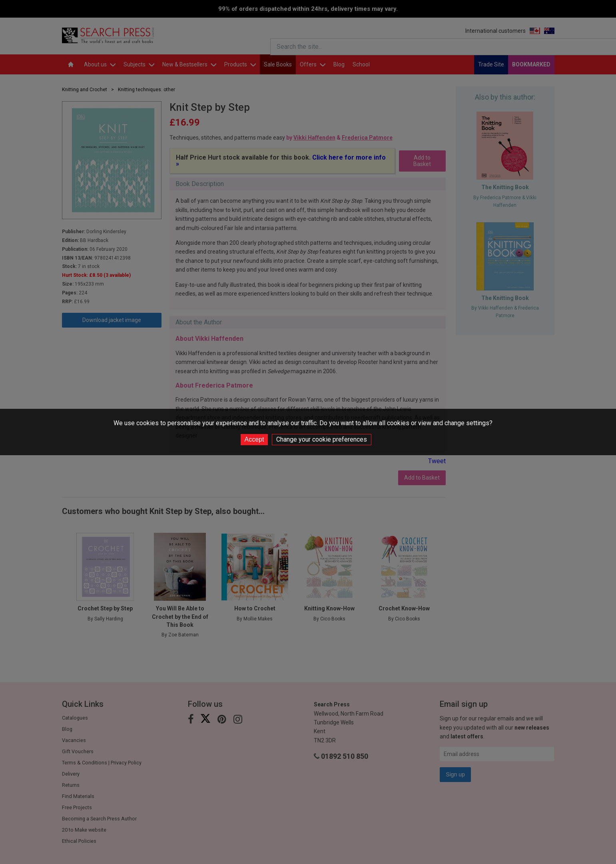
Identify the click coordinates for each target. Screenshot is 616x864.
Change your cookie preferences (322, 439)
